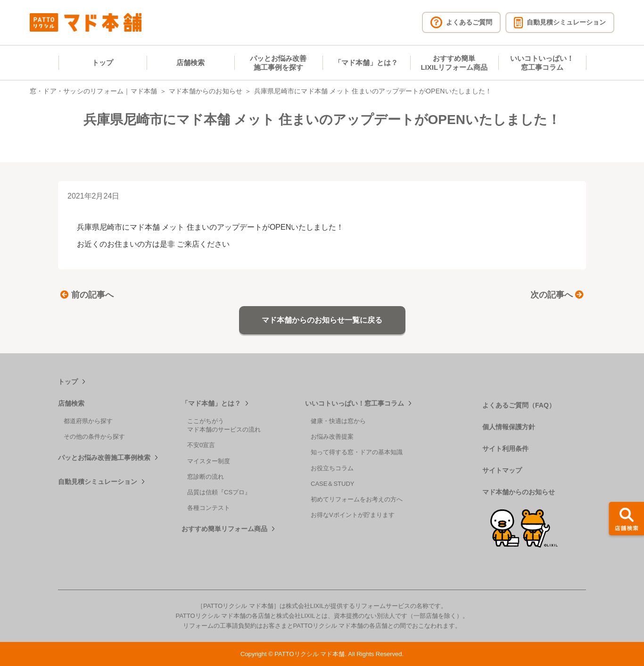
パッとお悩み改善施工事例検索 (104, 458)
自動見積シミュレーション (98, 482)
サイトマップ (502, 470)
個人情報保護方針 (509, 427)
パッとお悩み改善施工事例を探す (278, 63)
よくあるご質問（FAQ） (519, 405)
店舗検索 (190, 62)
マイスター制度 (209, 461)
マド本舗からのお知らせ (206, 91)
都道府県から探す (88, 421)
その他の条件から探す (94, 437)
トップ (103, 62)
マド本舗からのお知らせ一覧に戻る (322, 320)
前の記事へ (87, 295)
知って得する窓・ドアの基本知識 (357, 452)
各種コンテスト (209, 508)
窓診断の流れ (206, 477)
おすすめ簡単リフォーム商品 (224, 529)
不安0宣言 (201, 445)
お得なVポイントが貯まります (353, 515)
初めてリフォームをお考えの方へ (357, 499)
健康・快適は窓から (338, 421)
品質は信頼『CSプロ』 (219, 492)
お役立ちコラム (332, 468)
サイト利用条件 (505, 449)
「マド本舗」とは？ (366, 62)
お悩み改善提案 (332, 437)
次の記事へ (557, 295)
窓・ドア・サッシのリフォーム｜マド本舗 (94, 91)
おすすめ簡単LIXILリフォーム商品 (454, 63)
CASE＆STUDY (332, 484)
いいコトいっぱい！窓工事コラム (542, 63)
